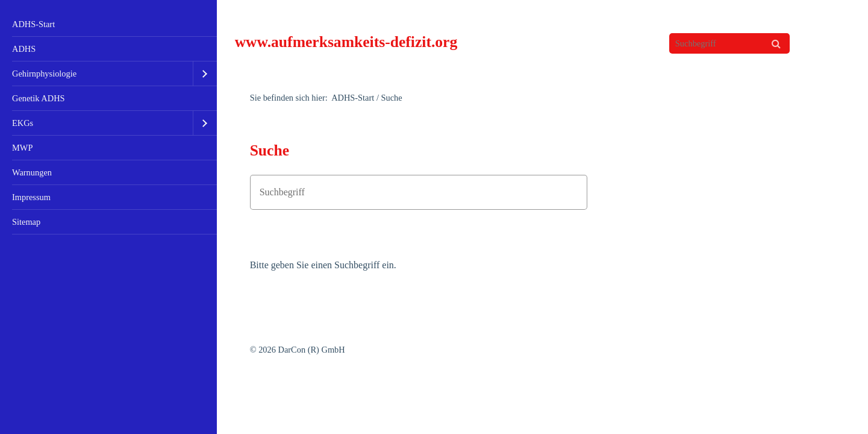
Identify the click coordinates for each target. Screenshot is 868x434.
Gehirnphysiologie (44, 74)
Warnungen (32, 172)
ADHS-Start (33, 24)
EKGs (23, 123)
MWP (22, 148)
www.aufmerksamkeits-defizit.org (346, 42)
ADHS (24, 49)
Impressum (31, 197)
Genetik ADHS (39, 98)
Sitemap (26, 222)
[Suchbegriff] (729, 43)
